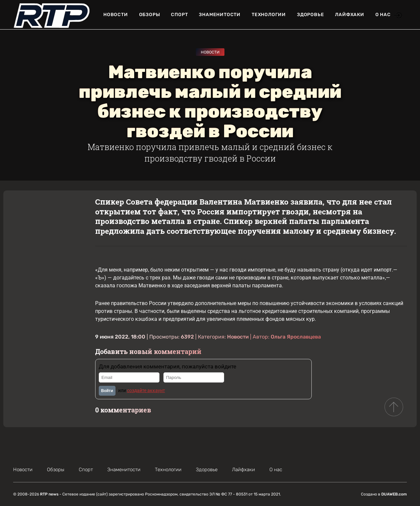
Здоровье (310, 15)
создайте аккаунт (146, 390)
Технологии (269, 15)
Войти (107, 391)
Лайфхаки (349, 15)
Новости (116, 15)
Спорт (179, 15)
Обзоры (150, 15)
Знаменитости (220, 15)
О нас (383, 15)
